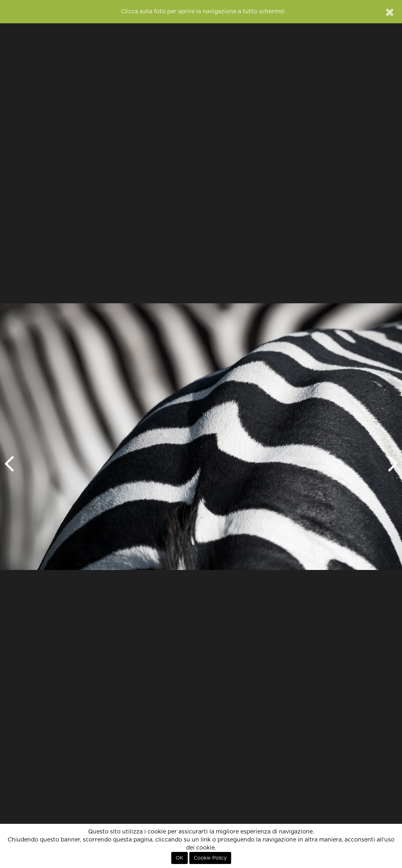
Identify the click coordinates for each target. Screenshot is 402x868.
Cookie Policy (210, 858)
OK (179, 858)
